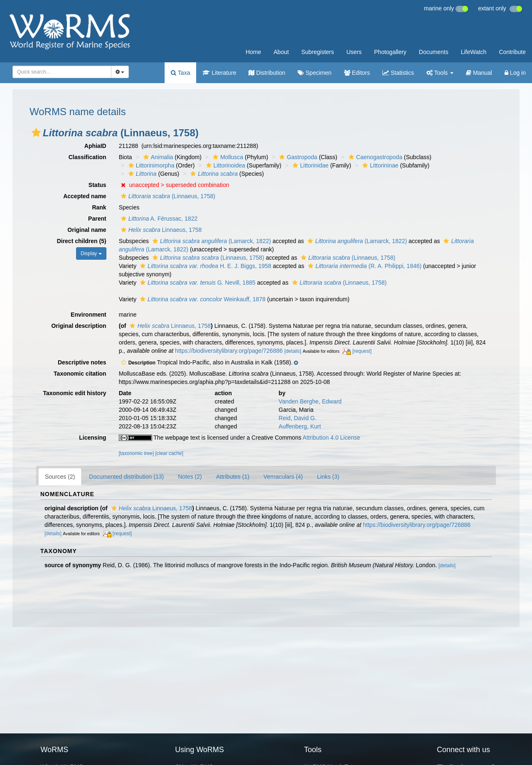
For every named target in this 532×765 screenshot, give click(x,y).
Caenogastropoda (374, 157)
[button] (36, 133)
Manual (479, 73)
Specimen (314, 73)
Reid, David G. (297, 418)
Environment (89, 315)
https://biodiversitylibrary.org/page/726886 (229, 351)
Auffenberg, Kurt (300, 426)
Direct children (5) (82, 241)
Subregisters (318, 52)
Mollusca (227, 157)
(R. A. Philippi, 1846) (364, 266)
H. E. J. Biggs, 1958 (205, 266)
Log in (515, 73)
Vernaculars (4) (283, 477)
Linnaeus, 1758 (160, 230)
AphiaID (95, 146)
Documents (434, 52)
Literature (219, 73)
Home (253, 52)
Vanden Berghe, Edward (310, 401)
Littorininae (379, 165)
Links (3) (328, 477)
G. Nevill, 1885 (197, 283)
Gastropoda (297, 157)
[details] (293, 351)
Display (91, 253)
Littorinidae (310, 165)
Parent (97, 219)
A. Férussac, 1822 (158, 219)
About (281, 52)
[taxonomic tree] (137, 453)
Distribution (267, 73)
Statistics (398, 73)
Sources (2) (60, 477)
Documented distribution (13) (126, 477)
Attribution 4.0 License (331, 438)
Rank (99, 207)
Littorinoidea (225, 165)
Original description (79, 326)
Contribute (512, 52)
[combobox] (62, 72)
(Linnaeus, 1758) (167, 196)
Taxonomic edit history (74, 393)
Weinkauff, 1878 (202, 299)
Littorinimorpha (150, 165)
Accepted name (85, 196)
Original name (87, 230)
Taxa (180, 73)
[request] (362, 351)
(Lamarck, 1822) (211, 241)
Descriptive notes (82, 362)
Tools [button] (440, 73)
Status (97, 185)
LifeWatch (474, 52)
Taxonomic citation (80, 374)
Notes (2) (190, 477)
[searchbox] (59, 72)
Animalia (157, 157)
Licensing (92, 438)
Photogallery (390, 52)
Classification (87, 157)
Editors (357, 73)
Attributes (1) (233, 477)
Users (354, 52)
